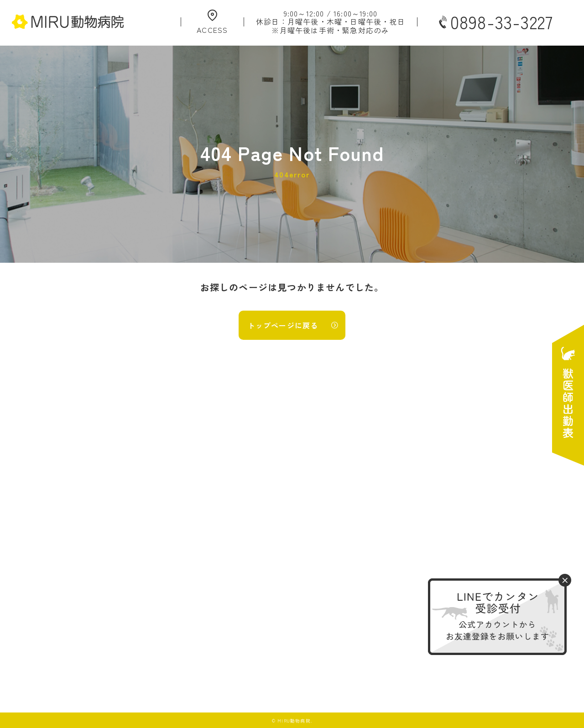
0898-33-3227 (495, 22)
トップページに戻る (283, 325)
